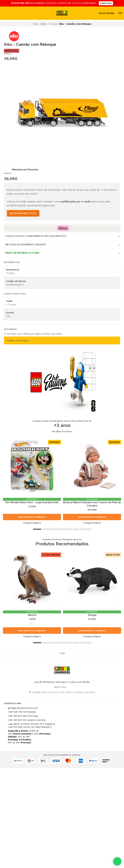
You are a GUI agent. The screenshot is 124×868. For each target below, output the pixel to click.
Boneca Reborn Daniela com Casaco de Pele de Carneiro (92, 504)
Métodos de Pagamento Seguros (26, 245)
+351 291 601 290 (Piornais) (23, 716)
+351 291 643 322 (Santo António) (27, 720)
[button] (6, 529)
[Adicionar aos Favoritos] (21, 169)
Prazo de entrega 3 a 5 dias (22, 253)
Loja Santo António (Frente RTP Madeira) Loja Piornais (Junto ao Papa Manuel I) (31, 725)
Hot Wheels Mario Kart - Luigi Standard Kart (32, 502)
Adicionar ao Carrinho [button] (32, 517)
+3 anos (53, 24)
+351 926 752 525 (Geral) (22, 712)
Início (36, 24)
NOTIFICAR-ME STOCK (23, 213)
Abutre (32, 615)
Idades (44, 24)
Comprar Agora (32, 523)
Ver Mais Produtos (62, 432)
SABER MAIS (106, 3)
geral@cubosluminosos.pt (23, 708)
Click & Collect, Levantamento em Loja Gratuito (36, 236)
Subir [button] (62, 653)
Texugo (92, 615)
